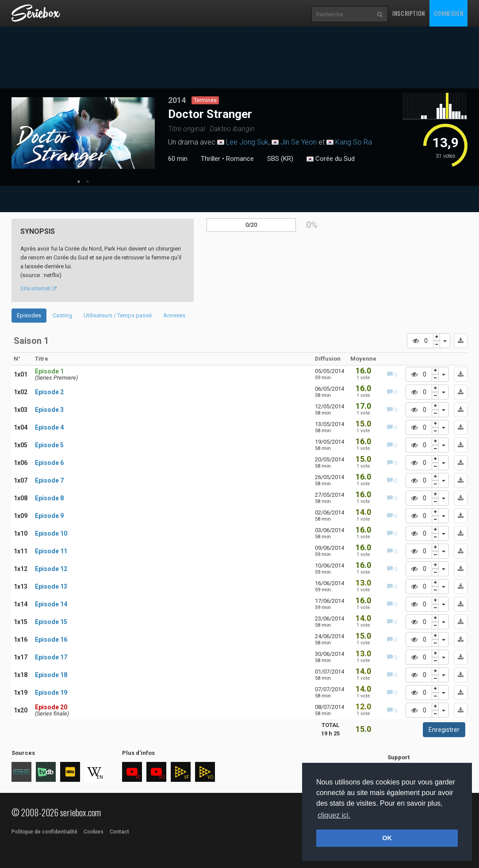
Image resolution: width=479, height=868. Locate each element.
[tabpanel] (83, 133)
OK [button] (387, 838)
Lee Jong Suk (247, 142)
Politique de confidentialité (44, 832)
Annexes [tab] (174, 315)
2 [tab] (88, 182)
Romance (240, 159)
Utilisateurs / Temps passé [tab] (118, 315)
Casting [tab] (62, 315)
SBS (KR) (280, 159)
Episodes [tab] (29, 315)
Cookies (94, 832)
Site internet (38, 288)
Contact (119, 832)
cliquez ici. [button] (334, 815)
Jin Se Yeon (299, 142)
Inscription (409, 13)
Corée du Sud (331, 159)
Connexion (448, 13)
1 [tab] (79, 182)
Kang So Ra (354, 142)
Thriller (211, 159)
